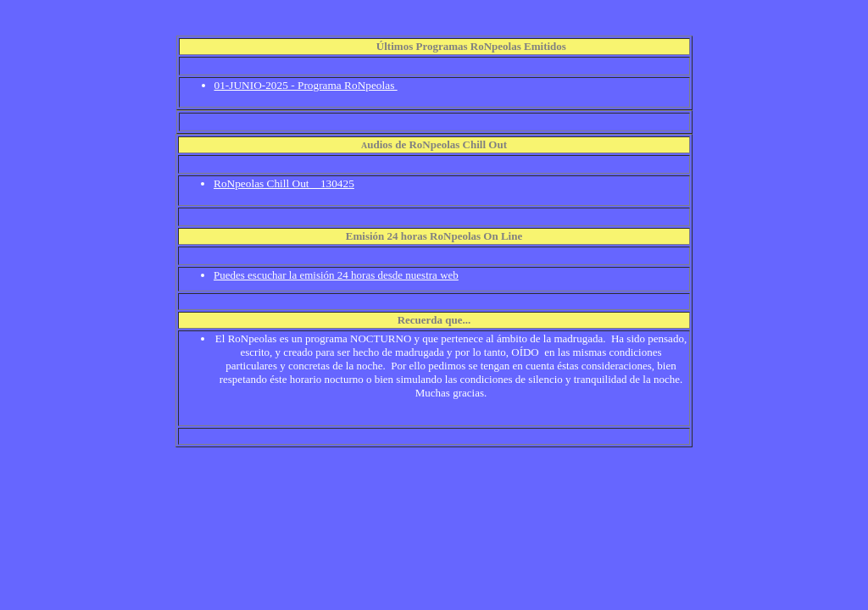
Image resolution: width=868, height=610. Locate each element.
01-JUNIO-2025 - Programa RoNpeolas (306, 85)
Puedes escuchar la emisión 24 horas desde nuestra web (336, 275)
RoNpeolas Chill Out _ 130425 (284, 183)
